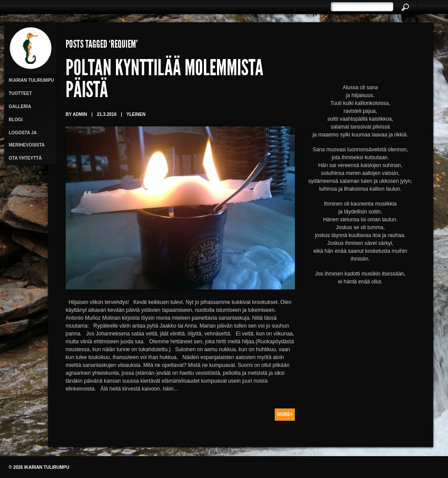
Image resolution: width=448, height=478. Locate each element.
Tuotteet (20, 93)
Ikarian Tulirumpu (31, 80)
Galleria (20, 106)
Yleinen (136, 114)
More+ (285, 414)
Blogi (16, 120)
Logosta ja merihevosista (27, 139)
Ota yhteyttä (25, 158)
